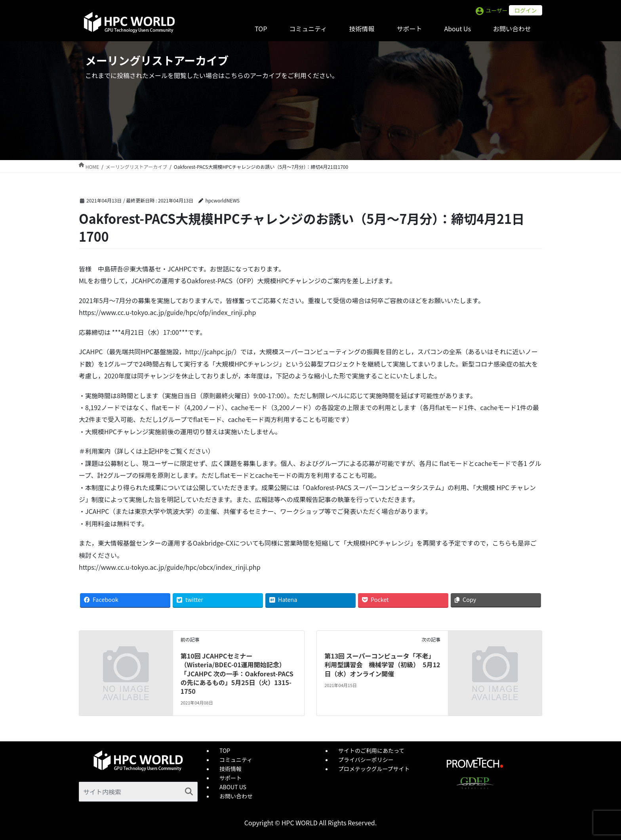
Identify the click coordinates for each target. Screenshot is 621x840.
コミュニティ (236, 760)
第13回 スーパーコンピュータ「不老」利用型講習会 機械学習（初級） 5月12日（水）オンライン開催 (382, 665)
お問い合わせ (236, 796)
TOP (225, 750)
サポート (230, 778)
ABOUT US (233, 787)
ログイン (526, 10)
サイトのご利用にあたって (371, 750)
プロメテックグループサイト (374, 769)
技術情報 (230, 769)
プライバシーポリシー (366, 760)
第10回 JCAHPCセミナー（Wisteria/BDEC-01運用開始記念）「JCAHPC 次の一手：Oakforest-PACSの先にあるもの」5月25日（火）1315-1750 (237, 674)
